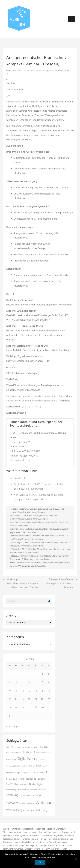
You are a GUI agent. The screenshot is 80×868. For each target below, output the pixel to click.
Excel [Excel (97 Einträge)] (45, 766)
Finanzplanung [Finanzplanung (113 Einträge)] (13, 773)
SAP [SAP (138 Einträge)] (44, 790)
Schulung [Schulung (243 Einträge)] (12, 795)
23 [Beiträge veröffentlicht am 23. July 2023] (49, 699)
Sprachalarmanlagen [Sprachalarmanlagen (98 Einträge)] (27, 803)
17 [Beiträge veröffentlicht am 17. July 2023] (10, 699)
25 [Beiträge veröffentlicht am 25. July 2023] (16, 707)
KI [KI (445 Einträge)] (45, 772)
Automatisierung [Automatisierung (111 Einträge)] (32, 747)
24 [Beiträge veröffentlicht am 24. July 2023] (10, 707)
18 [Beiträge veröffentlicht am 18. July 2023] (16, 699)
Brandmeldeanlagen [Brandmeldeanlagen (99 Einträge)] (14, 752)
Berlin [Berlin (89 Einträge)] (42, 747)
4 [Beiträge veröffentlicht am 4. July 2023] (16, 682)
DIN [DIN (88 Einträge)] (43, 760)
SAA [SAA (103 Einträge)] (40, 790)
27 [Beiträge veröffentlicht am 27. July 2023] (29, 707)
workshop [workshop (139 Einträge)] (28, 810)
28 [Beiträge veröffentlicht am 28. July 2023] (36, 707)
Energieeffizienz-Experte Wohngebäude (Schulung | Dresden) (60, 584)
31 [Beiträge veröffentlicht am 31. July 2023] (10, 716)
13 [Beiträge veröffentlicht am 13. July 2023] (29, 691)
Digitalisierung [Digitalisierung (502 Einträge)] (29, 759)
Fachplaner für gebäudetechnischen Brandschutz (31, 396)
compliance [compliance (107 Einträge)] (45, 752)
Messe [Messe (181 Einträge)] (10, 784)
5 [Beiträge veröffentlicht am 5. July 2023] (23, 682)
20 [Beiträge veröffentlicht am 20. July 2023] (29, 699)
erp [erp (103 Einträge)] (34, 766)
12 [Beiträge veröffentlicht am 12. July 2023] (23, 691)
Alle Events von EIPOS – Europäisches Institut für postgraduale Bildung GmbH (39, 497)
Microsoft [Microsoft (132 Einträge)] (19, 784)
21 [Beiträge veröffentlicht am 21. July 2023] (36, 699)
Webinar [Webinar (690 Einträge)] (44, 803)
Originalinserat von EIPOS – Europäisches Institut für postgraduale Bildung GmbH (41, 487)
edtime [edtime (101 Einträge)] (19, 766)
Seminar (9, 71)
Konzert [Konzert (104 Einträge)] (9, 779)
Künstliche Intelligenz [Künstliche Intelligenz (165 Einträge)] (25, 779)
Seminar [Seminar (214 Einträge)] (37, 795)
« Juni (9, 726)
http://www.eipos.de (20, 460)
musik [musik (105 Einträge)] (26, 784)
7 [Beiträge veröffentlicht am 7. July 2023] (36, 682)
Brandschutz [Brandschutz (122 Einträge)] (28, 752)
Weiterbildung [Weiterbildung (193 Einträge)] (14, 810)
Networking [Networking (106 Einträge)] (11, 790)
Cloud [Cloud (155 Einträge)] (37, 752)
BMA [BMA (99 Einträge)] (46, 747)
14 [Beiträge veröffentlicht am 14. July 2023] (36, 691)
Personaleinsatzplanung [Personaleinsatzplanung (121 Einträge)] (27, 790)
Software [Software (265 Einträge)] (12, 803)
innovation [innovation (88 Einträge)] (23, 773)
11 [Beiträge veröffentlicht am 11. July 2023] (16, 691)
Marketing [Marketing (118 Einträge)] (41, 779)
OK (40, 862)
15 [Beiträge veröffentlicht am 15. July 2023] (42, 691)
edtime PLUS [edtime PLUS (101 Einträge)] (27, 766)
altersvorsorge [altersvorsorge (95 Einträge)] (19, 747)
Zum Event (19, 478)
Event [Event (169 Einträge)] (39, 766)
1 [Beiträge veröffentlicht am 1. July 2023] (42, 674)
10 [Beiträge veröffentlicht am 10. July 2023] (10, 691)
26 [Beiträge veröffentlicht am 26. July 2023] (23, 707)
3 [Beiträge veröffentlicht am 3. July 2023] (10, 682)
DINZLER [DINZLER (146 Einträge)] (11, 766)
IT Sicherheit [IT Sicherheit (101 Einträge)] (38, 773)
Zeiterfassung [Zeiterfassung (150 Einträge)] (40, 810)
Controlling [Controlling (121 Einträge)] (11, 759)
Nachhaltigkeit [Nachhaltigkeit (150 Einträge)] (36, 784)
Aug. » (16, 726)
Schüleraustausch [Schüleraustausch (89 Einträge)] (25, 795)
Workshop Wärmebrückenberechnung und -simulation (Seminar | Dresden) (23, 584)
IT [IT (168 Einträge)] (32, 773)
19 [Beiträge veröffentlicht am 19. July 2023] (23, 699)
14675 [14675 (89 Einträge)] (8, 747)
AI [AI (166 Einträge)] (12, 747)
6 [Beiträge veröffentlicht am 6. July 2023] (29, 682)
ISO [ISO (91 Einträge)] (29, 773)
